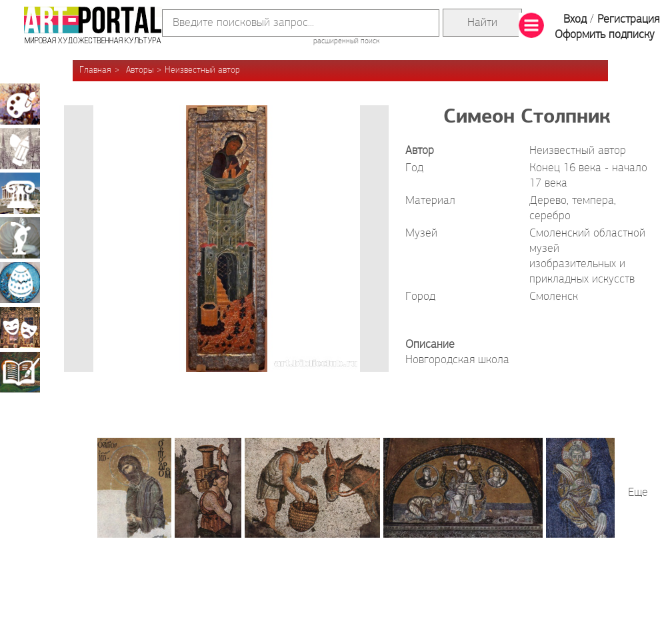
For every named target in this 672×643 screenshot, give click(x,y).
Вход (575, 20)
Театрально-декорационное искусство (20, 327)
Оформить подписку (605, 35)
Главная (95, 70)
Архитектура (20, 193)
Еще (638, 493)
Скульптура (20, 238)
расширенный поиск (346, 41)
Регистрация (628, 20)
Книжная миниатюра (20, 372)
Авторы (140, 70)
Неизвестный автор (202, 70)
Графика (20, 149)
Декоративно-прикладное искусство (20, 283)
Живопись (20, 104)
